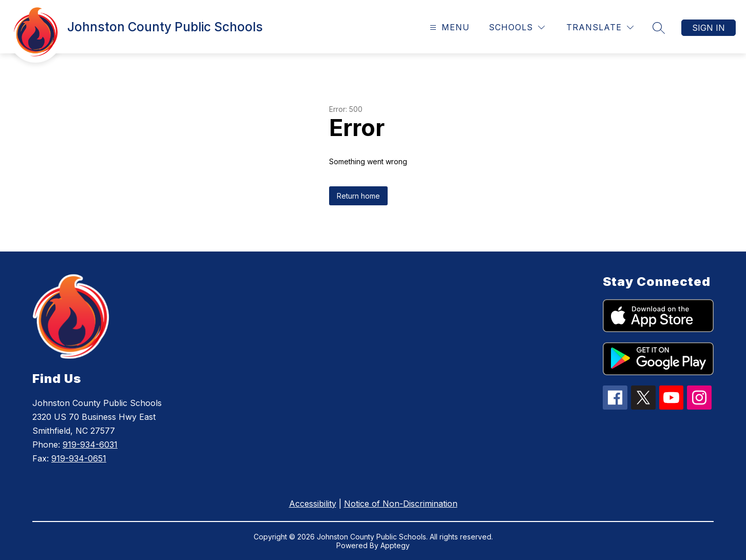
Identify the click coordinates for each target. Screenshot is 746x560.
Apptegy (395, 545)
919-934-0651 (79, 458)
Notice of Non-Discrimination (401, 504)
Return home (358, 196)
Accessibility (313, 504)
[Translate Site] (600, 27)
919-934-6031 (90, 445)
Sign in (709, 28)
